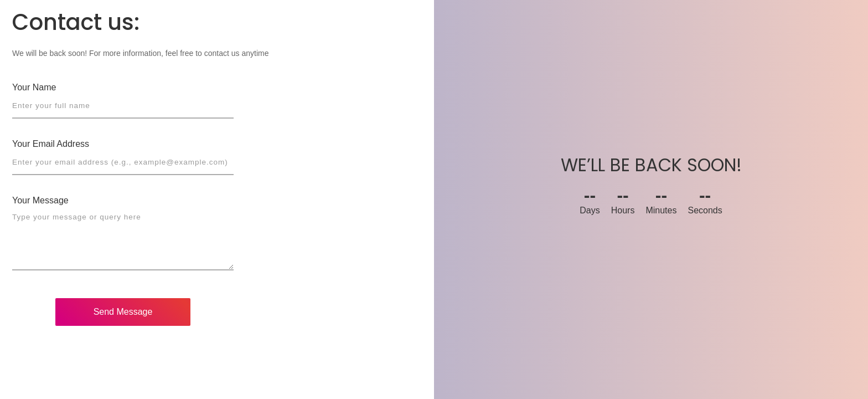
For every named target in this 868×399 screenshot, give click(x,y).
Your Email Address (51, 144)
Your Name (34, 87)
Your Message (40, 200)
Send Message (123, 312)
